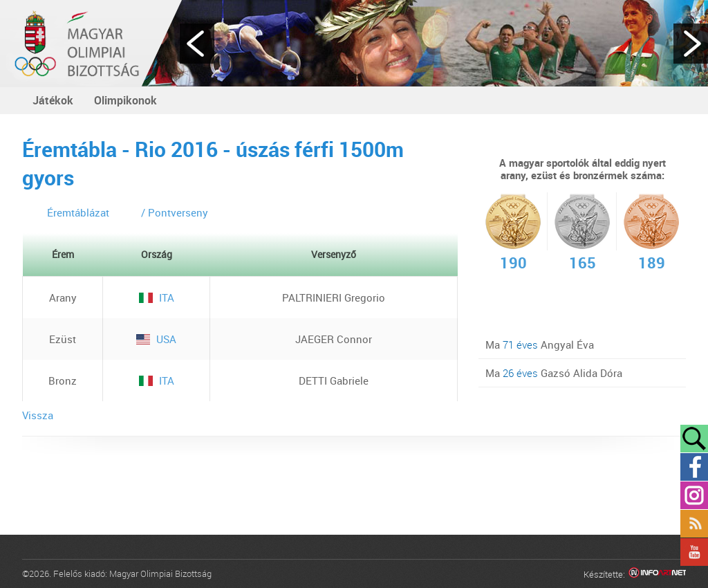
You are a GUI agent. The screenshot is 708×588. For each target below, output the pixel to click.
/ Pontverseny (175, 212)
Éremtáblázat (78, 212)
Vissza (38, 415)
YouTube (694, 552)
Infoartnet (657, 575)
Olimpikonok (125, 100)
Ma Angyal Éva (540, 344)
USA (156, 339)
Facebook (694, 467)
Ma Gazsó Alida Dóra (554, 373)
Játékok (53, 100)
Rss (694, 524)
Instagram (694, 495)
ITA (157, 297)
